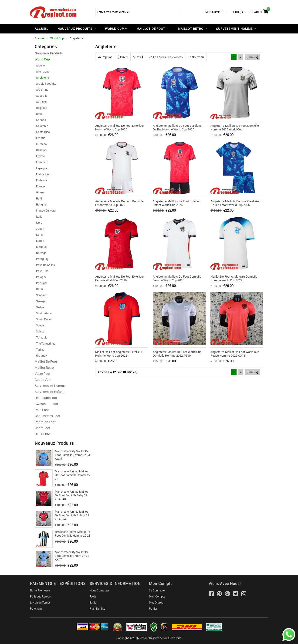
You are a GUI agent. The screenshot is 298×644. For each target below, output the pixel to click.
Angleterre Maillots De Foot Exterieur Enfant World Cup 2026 (177, 203)
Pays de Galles (45, 265)
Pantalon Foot (45, 422)
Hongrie (40, 204)
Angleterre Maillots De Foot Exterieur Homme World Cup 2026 (120, 127)
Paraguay (42, 259)
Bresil (39, 114)
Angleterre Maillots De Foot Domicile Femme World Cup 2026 (177, 278)
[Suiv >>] (252, 57)
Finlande (41, 180)
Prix (123, 57)
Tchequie (41, 337)
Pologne (41, 277)
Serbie (39, 307)
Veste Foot (42, 373)
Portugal (41, 283)
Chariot (259, 11)
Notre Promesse (40, 590)
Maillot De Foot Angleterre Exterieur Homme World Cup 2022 (119, 354)
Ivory (38, 222)
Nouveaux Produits (49, 53)
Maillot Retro (44, 367)
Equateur (41, 162)
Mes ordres (156, 602)
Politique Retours (41, 596)
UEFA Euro (42, 434)
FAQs (93, 596)
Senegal (40, 301)
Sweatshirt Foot (46, 404)
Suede (39, 325)
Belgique (41, 108)
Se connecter (157, 590)
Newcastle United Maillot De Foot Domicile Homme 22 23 (73, 534)
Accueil (41, 29)
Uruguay (41, 355)
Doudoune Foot (46, 398)
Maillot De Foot (46, 361)
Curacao (41, 144)
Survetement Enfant (49, 392)
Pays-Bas (42, 271)
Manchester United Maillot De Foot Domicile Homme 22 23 (73, 475)
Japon (39, 229)
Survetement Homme (50, 386)
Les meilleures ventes (166, 57)
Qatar (39, 289)
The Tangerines (45, 343)
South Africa (43, 313)
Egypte (40, 156)
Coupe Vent (43, 380)
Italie (38, 216)
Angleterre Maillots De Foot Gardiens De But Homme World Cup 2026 (177, 127)
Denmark (41, 150)
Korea (39, 235)
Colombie (41, 126)
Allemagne (42, 71)
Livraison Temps (40, 602)
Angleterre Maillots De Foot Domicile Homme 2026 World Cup (235, 127)
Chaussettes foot (47, 416)
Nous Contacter (99, 590)
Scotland (41, 295)
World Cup (57, 38)
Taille (93, 602)
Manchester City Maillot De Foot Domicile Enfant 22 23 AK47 (72, 556)
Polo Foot (42, 410)
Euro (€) (239, 12)
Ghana (40, 192)
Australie (41, 96)
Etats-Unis (42, 174)
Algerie (40, 65)
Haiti (38, 198)
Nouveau (196, 57)
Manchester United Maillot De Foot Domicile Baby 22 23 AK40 (71, 495)
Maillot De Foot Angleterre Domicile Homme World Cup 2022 (234, 278)
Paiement (36, 608)
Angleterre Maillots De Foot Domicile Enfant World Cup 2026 (119, 203)
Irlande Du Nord (45, 210)
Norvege (41, 253)
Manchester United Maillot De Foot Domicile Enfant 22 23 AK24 (72, 515)
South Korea (43, 319)
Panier (153, 608)
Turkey (39, 349)
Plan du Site (97, 608)
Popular (105, 57)
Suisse (39, 331)
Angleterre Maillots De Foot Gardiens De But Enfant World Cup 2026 (235, 203)
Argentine (41, 90)
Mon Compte (216, 12)
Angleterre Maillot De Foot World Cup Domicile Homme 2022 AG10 (177, 354)
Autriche (41, 102)
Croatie (40, 138)
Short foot (42, 428)
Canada (40, 120)
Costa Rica (42, 132)
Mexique (41, 247)
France (40, 186)
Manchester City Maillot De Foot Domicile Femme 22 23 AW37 (72, 455)
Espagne (41, 168)
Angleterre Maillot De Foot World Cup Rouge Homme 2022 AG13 (235, 354)
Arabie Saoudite (45, 83)
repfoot (144, 638)
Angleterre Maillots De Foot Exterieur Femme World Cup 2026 (120, 278)
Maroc (39, 241)
